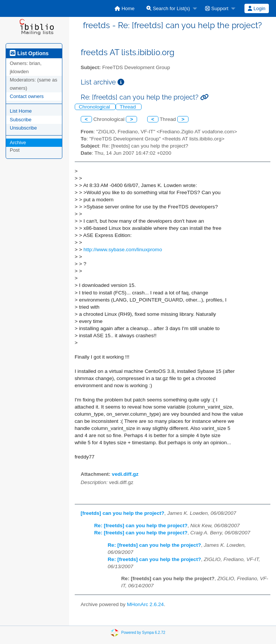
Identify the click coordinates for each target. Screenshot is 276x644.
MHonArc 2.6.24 (145, 604)
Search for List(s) (168, 8)
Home (124, 8)
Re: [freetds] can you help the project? (141, 526)
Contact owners (27, 96)
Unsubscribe (23, 128)
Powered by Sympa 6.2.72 (143, 633)
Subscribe (21, 120)
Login (256, 8)
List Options (29, 53)
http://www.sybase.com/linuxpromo (123, 250)
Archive (18, 143)
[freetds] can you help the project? (123, 513)
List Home (21, 111)
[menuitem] (124, 8)
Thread (129, 107)
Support (217, 8)
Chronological (95, 107)
